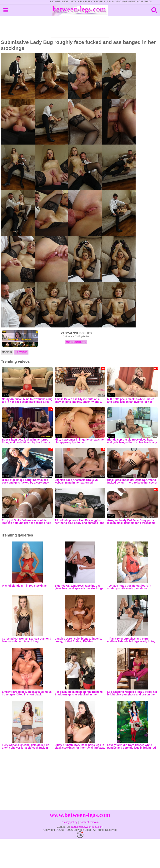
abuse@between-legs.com (87, 827)
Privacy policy (69, 822)
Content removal (89, 822)
